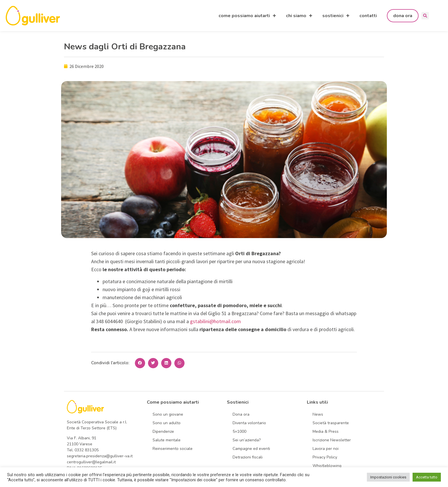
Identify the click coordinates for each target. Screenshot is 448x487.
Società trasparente (331, 423)
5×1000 (239, 431)
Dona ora (241, 414)
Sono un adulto (167, 423)
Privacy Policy (325, 457)
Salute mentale (167, 440)
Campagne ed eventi (251, 449)
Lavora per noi (326, 449)
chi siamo (299, 16)
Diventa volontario (249, 423)
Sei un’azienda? (247, 440)
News (318, 414)
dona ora (403, 16)
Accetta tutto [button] (427, 477)
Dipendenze (163, 431)
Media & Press (326, 431)
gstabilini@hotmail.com (216, 321)
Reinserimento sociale (173, 449)
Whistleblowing (327, 466)
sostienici (336, 16)
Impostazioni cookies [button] (388, 477)
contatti (368, 16)
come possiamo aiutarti (247, 16)
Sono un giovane (168, 414)
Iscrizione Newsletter (332, 440)
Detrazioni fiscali (248, 457)
